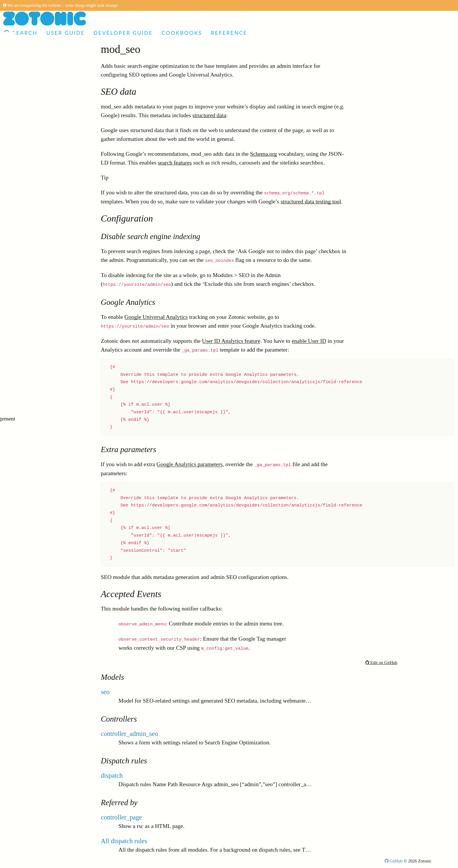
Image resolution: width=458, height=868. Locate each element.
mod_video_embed (38, 498)
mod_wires (28, 173)
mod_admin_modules (40, 287)
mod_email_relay (36, 585)
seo (105, 692)
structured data (209, 115)
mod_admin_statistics (41, 533)
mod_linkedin (32, 612)
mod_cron (27, 454)
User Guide (65, 33)
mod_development (37, 270)
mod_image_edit (35, 682)
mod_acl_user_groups (41, 375)
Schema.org (263, 154)
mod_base (27, 156)
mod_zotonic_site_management (52, 419)
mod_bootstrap (33, 129)
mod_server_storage (39, 191)
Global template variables (40, 743)
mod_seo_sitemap (36, 138)
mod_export (30, 340)
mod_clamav (31, 296)
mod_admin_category (41, 480)
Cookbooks (182, 33)
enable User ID (309, 341)
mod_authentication (38, 182)
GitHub (394, 861)
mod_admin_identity (39, 261)
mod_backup (31, 322)
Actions (19, 708)
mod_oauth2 (30, 471)
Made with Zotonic (35, 59)
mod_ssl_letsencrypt (39, 392)
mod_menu (29, 121)
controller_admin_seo (129, 734)
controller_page (121, 817)
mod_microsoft (33, 664)
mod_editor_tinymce (39, 401)
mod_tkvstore (31, 550)
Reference (229, 33)
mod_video (29, 506)
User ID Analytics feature (231, 341)
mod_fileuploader (36, 655)
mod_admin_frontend (40, 462)
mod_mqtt (27, 208)
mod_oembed (31, 357)
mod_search (30, 568)
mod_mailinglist (34, 278)
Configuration (26, 787)
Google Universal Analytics (156, 317)
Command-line (28, 796)
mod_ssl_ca (29, 384)
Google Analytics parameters (190, 464)
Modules (20, 112)
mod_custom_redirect (41, 436)
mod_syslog (30, 673)
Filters (18, 726)
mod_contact (31, 445)
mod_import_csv (35, 252)
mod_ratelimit (32, 349)
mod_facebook (33, 515)
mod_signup (30, 541)
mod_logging (31, 489)
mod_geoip (29, 427)
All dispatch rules (124, 841)
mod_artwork (31, 603)
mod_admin (29, 226)
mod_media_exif (35, 559)
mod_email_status (37, 594)
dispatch (112, 776)
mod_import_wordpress (43, 620)
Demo (14, 68)
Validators (22, 761)
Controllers (23, 717)
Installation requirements (39, 778)
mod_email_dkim (36, 235)
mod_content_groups (40, 164)
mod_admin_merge (38, 313)
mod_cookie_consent (40, 690)
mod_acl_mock (33, 629)
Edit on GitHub (381, 663)
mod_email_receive (38, 576)
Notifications (25, 769)
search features (175, 163)
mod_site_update (35, 647)
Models (19, 752)
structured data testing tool (311, 202)
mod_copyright (33, 699)
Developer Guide (123, 33)
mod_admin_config (38, 410)
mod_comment (33, 366)
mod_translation (34, 243)
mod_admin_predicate (41, 524)
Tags (16, 734)
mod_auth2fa (31, 147)
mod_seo (26, 331)
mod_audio (29, 638)
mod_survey (30, 199)
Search (21, 33)
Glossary (20, 804)
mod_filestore (32, 217)
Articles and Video (35, 50)
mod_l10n (27, 305)
